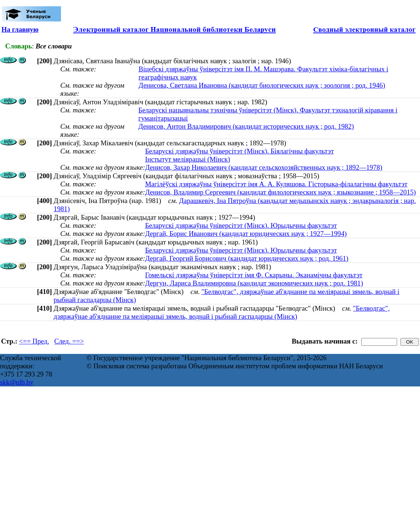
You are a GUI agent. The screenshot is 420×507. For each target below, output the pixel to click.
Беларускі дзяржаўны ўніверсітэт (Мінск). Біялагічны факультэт (239, 151)
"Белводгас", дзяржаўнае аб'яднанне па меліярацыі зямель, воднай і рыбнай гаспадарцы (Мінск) (222, 312)
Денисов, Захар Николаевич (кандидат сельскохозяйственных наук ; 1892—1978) (264, 167)
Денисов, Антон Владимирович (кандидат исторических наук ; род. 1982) (246, 126)
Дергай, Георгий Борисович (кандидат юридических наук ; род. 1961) (247, 258)
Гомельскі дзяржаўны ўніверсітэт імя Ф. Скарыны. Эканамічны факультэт (254, 275)
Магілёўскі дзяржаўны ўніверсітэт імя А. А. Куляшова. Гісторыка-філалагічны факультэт (276, 184)
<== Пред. (34, 341)
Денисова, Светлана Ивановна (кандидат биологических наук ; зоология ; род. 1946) (262, 85)
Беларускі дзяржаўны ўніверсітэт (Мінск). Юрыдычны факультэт (241, 225)
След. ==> (69, 341)
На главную (20, 29)
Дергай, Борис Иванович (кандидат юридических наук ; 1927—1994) (246, 234)
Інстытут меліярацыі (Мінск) (187, 159)
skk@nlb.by (17, 382)
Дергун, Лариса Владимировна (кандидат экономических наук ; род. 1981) (254, 283)
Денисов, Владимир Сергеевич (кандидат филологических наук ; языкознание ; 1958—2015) (280, 192)
